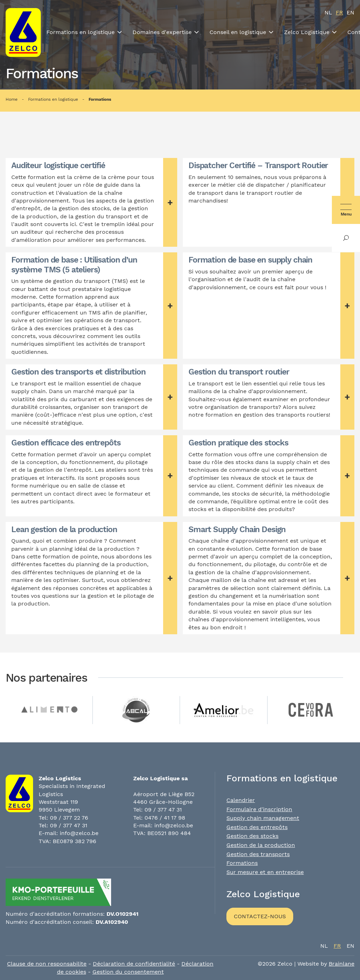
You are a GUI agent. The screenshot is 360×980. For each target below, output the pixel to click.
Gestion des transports (258, 854)
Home (12, 99)
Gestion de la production (261, 845)
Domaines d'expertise (162, 32)
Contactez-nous (260, 916)
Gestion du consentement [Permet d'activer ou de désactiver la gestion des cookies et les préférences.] (128, 972)
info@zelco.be (79, 833)
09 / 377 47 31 (69, 825)
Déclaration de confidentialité (134, 964)
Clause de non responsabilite (47, 964)
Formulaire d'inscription (259, 809)
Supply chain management (263, 818)
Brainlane (342, 964)
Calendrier (241, 800)
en (351, 12)
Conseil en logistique (238, 32)
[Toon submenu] (120, 32)
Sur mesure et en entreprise (265, 872)
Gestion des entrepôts (257, 827)
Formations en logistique (81, 32)
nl (328, 12)
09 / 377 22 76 (69, 818)
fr (339, 12)
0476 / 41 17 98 (165, 818)
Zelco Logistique (307, 32)
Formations (100, 99)
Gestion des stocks (252, 836)
